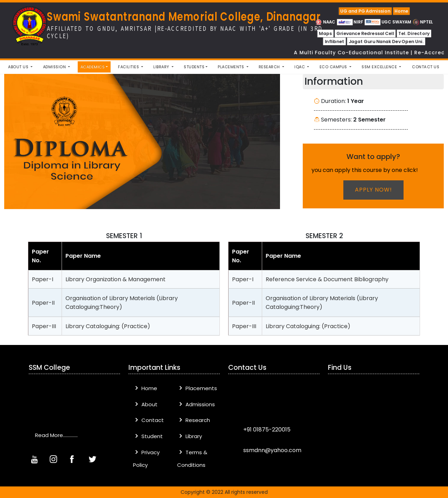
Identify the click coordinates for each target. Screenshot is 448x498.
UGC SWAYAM (388, 22)
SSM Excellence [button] (380, 67)
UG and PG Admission (365, 11)
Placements (197, 388)
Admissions (196, 404)
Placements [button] (232, 67)
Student (148, 436)
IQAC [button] (300, 67)
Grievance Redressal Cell (365, 34)
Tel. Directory (414, 34)
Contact (148, 420)
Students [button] (194, 67)
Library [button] (162, 67)
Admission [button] (55, 67)
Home (401, 11)
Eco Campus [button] (334, 67)
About (145, 404)
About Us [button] (19, 67)
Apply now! (373, 190)
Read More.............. (56, 435)
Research (194, 420)
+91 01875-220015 (266, 430)
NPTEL (423, 22)
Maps (325, 34)
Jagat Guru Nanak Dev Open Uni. (386, 42)
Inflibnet (334, 42)
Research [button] (270, 67)
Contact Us (426, 67)
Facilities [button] (129, 67)
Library (190, 436)
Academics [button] (93, 67)
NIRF (350, 22)
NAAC (326, 22)
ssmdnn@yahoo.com (272, 450)
